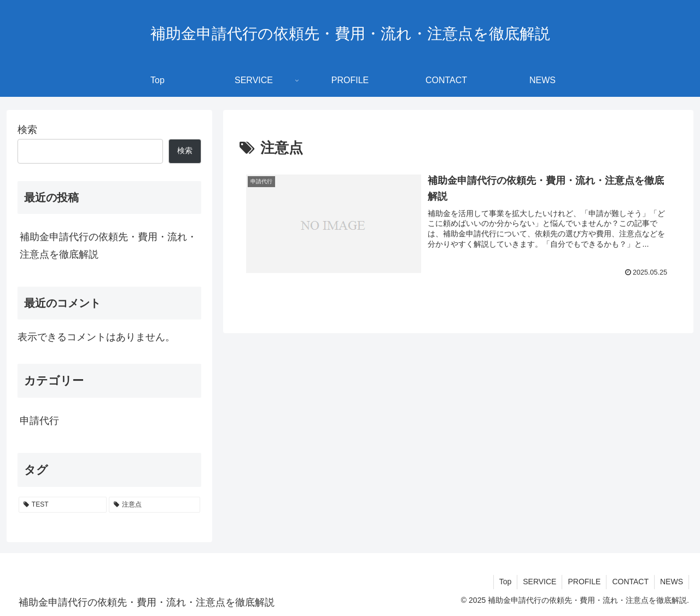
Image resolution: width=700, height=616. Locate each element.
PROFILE (584, 582)
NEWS (672, 582)
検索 (27, 130)
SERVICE (539, 582)
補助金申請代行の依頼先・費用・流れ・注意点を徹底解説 (108, 246)
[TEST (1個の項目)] (63, 505)
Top (506, 582)
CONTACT (630, 582)
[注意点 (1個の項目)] (154, 505)
